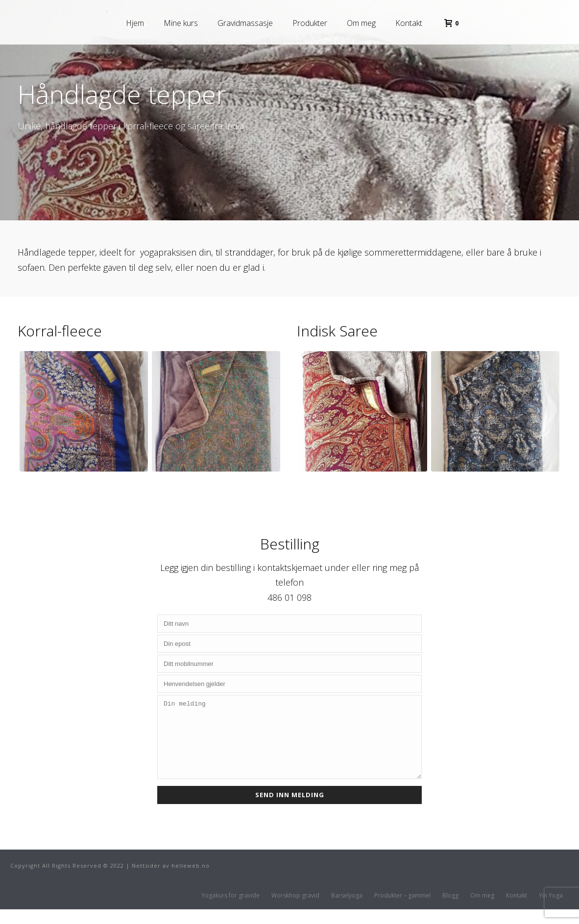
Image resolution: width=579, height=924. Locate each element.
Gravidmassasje (245, 23)
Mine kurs (181, 23)
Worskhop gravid (295, 910)
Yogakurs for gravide (230, 910)
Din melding (289, 744)
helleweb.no (191, 880)
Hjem (135, 23)
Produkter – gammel (402, 910)
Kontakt (409, 23)
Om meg (361, 23)
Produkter (310, 23)
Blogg (450, 910)
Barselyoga (347, 910)
